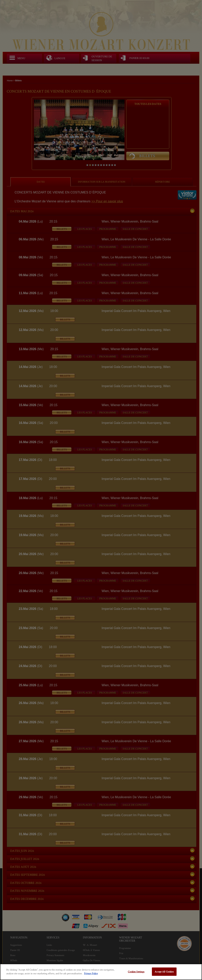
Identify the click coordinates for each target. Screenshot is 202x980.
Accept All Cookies (164, 972)
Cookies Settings (136, 972)
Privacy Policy (91, 973)
